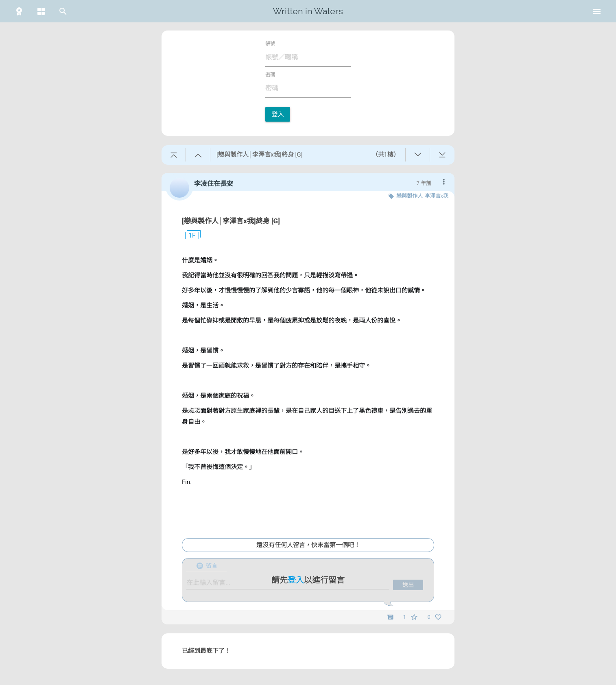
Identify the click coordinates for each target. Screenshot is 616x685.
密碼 (270, 75)
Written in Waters (308, 11)
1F (189, 236)
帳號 (270, 44)
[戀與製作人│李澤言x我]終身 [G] (231, 221)
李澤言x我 (437, 196)
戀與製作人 (410, 196)
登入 (278, 114)
